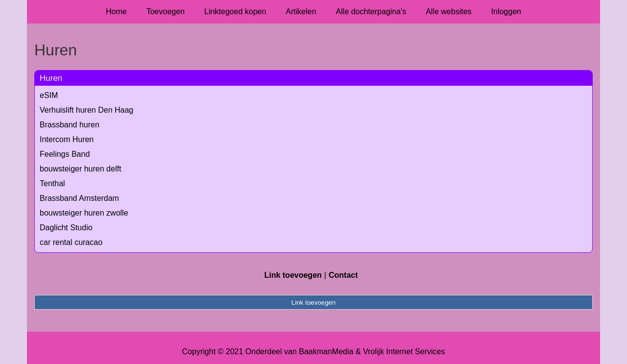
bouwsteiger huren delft (80, 169)
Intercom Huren (67, 139)
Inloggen (506, 12)
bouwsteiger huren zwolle (84, 213)
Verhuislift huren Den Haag (86, 110)
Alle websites (448, 12)
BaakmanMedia (326, 352)
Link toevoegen (293, 275)
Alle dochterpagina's (371, 12)
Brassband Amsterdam (79, 198)
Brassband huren (70, 125)
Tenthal (52, 183)
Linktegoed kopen (235, 12)
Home (116, 12)
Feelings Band (65, 154)
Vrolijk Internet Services (404, 352)
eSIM (49, 95)
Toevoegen (166, 12)
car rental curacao (71, 242)
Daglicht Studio (66, 228)
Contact (343, 275)
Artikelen (301, 12)
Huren (51, 78)
